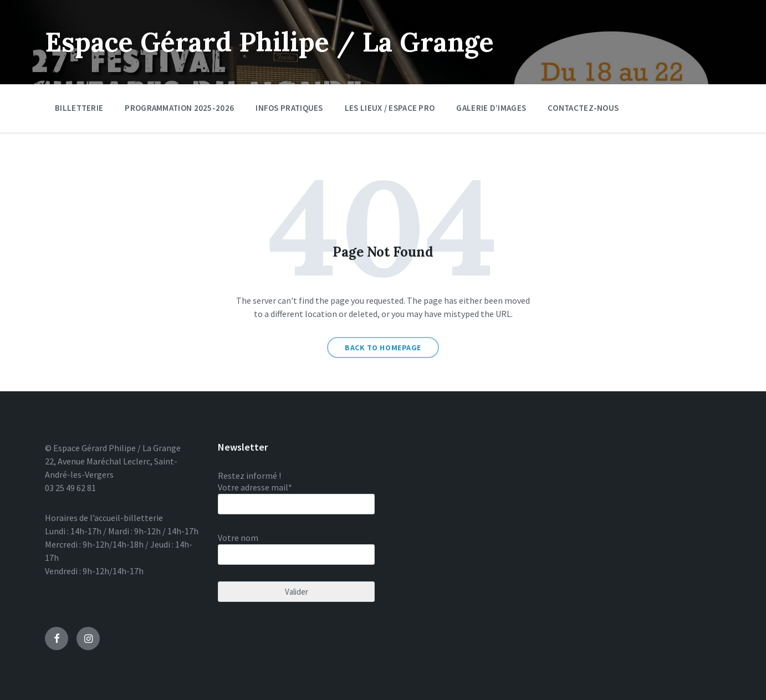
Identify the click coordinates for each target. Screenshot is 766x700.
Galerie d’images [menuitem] (491, 108)
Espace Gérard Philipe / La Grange (269, 42)
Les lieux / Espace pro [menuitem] (390, 108)
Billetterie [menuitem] (79, 108)
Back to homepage (383, 348)
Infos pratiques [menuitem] (289, 108)
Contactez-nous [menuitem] (583, 108)
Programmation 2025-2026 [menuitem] (179, 108)
